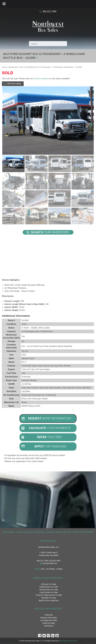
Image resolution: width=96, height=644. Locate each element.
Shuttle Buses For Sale (49, 587)
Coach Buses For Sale (49, 592)
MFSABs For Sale (49, 598)
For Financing (44, 446)
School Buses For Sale (49, 590)
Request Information (49, 618)
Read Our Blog (49, 623)
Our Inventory (48, 232)
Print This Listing (12, 84)
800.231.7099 (50, 11)
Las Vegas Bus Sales (49, 620)
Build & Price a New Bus (49, 601)
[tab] (48, 418)
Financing (49, 615)
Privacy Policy (72, 641)
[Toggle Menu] (4, 4)
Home (4, 67)
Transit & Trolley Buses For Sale (49, 595)
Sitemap (63, 641)
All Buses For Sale (49, 584)
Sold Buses (13, 67)
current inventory (41, 79)
